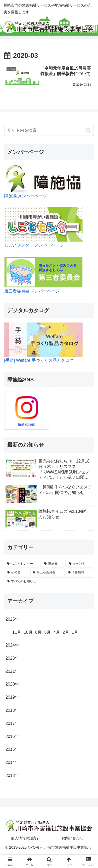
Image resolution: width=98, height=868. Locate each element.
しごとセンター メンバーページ (34, 245)
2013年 (12, 775)
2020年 (12, 684)
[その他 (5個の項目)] (17, 572)
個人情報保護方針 (26, 838)
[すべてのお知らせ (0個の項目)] (49, 581)
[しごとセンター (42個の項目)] (23, 564)
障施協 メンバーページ (26, 196)
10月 (28, 632)
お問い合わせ (72, 838)
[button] (88, 130)
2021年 (12, 671)
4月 (57, 632)
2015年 (12, 749)
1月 (75, 632)
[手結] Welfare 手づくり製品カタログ (39, 360)
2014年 (12, 762)
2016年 (12, 736)
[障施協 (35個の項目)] (54, 564)
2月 (66, 632)
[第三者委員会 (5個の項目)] (47, 572)
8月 (39, 632)
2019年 (12, 697)
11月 (17, 632)
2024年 (12, 645)
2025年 (12, 619)
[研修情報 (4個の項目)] (79, 572)
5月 (48, 632)
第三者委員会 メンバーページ (32, 291)
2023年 (12, 658)
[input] (49, 130)
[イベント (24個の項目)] (80, 564)
